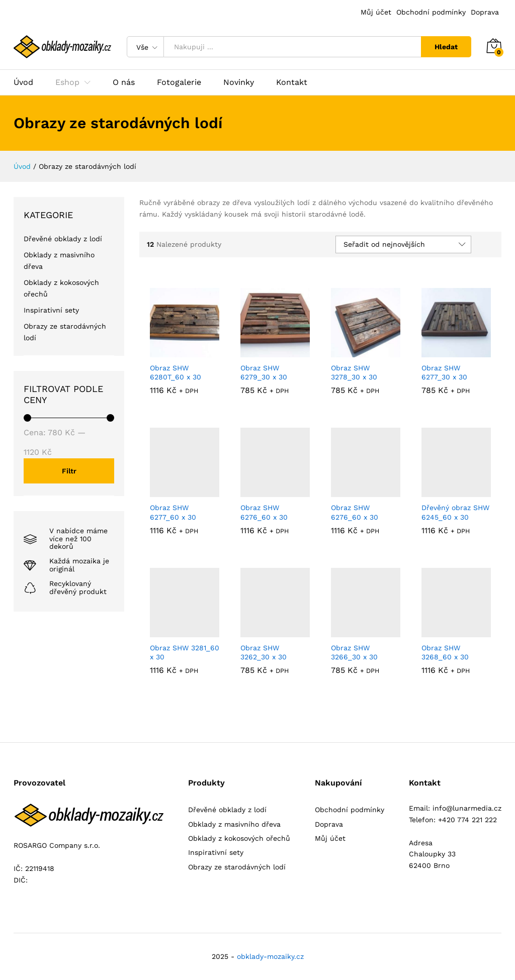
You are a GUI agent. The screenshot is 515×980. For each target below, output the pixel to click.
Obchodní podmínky (431, 12)
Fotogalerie (179, 82)
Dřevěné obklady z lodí (63, 239)
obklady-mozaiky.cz (270, 956)
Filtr (69, 471)
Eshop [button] (67, 82)
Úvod (23, 82)
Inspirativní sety (51, 310)
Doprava (485, 12)
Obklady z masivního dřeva (234, 824)
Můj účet (376, 12)
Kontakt (292, 82)
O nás (124, 82)
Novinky (239, 82)
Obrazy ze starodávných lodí (237, 867)
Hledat (446, 47)
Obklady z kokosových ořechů (239, 838)
